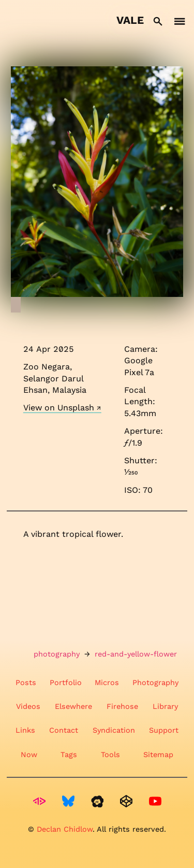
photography (57, 654)
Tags (69, 755)
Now (29, 755)
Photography (155, 682)
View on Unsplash (59, 408)
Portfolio (66, 682)
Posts (26, 682)
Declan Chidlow (65, 829)
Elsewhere (73, 706)
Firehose (122, 706)
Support (164, 730)
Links (25, 730)
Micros (107, 682)
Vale (130, 20)
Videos (28, 706)
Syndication (114, 730)
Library (165, 706)
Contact (64, 730)
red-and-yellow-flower (136, 654)
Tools (110, 755)
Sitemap (158, 755)
